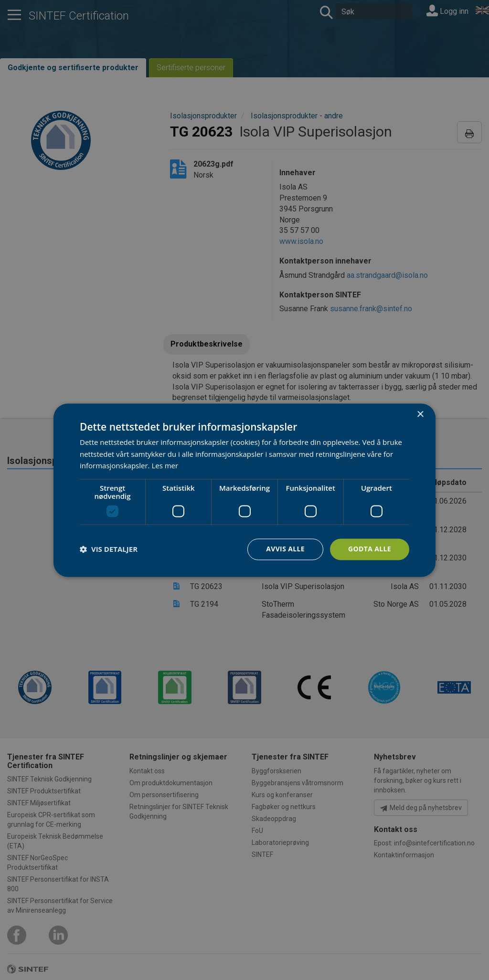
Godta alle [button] (370, 549)
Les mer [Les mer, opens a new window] (165, 466)
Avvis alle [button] (285, 549)
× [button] (420, 415)
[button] (109, 549)
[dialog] (244, 490)
